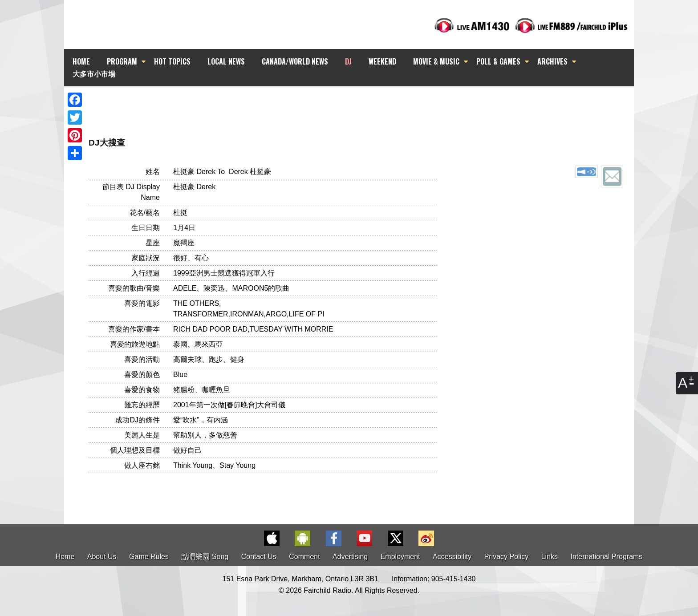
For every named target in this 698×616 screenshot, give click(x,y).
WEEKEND (382, 61)
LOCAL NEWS (226, 61)
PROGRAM (122, 61)
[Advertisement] (357, 102)
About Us (102, 557)
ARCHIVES (552, 61)
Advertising (350, 557)
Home (65, 557)
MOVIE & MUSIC (436, 61)
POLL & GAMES (498, 61)
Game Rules (149, 557)
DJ (348, 61)
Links (550, 557)
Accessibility (452, 557)
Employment (400, 557)
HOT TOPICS (172, 61)
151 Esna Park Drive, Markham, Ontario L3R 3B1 (300, 579)
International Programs (607, 557)
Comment (304, 557)
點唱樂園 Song (206, 557)
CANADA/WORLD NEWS (295, 61)
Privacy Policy (507, 557)
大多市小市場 (94, 73)
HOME (81, 61)
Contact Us (259, 557)
